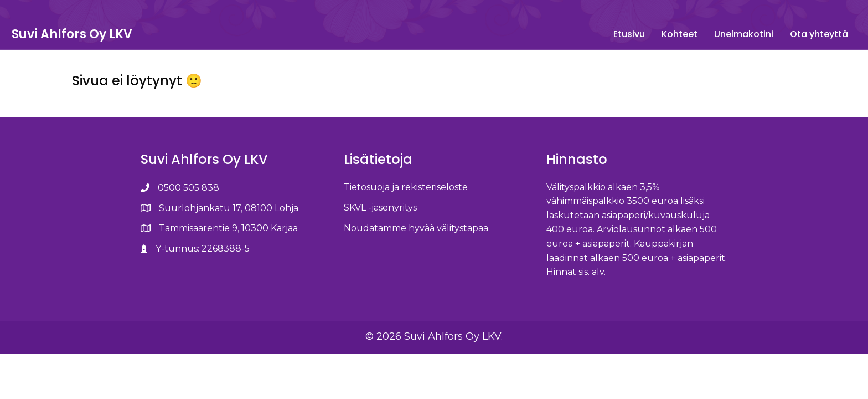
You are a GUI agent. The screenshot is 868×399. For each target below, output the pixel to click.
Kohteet (589, 34)
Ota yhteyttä (729, 34)
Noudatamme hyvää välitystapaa (416, 248)
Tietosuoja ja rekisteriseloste (406, 207)
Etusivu (539, 34)
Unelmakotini (653, 34)
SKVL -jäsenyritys (380, 227)
